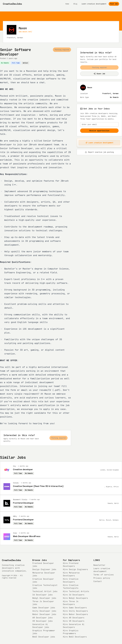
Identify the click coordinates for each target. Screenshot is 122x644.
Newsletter (99, 565)
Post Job (114, 4)
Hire (75, 569)
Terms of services (104, 575)
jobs (44, 569)
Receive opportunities (99, 131)
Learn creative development (94, 4)
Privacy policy (102, 578)
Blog (75, 4)
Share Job (99, 74)
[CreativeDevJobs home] (12, 4)
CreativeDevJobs (11, 560)
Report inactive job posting (99, 152)
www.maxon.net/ (25, 32)
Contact (98, 581)
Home (67, 4)
